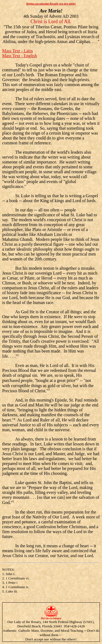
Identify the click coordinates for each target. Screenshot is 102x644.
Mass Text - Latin (18, 51)
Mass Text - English (20, 56)
